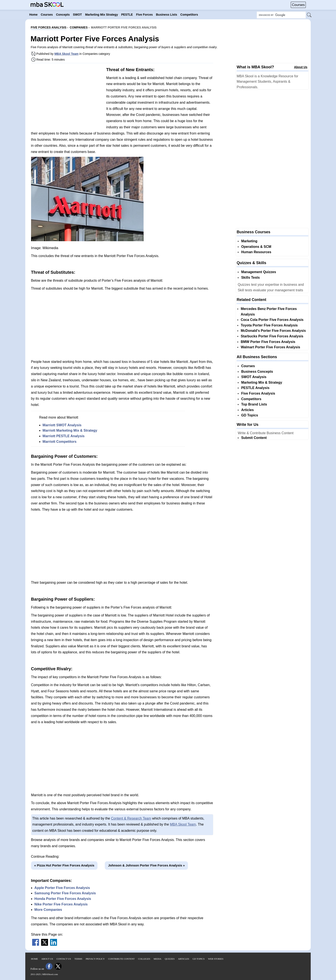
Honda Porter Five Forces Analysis (63, 899)
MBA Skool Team (67, 54)
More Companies (48, 910)
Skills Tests (250, 278)
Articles (247, 410)
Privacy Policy (95, 959)
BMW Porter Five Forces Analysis (268, 342)
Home (34, 959)
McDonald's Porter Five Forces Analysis (273, 331)
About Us (301, 67)
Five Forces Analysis (258, 393)
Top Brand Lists (254, 404)
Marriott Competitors (60, 442)
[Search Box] (281, 15)
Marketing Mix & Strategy (262, 382)
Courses (298, 5)
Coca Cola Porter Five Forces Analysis (272, 320)
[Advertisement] (67, 96)
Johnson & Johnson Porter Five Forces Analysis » (146, 865)
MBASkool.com (50, 974)
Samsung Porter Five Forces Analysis (65, 893)
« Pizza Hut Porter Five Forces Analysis (64, 865)
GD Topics (250, 415)
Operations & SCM (256, 247)
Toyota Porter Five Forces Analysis (269, 325)
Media (157, 959)
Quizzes (170, 959)
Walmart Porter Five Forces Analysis (270, 347)
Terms (78, 959)
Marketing (249, 241)
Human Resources (256, 252)
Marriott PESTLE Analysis (64, 436)
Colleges (144, 959)
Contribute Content (121, 959)
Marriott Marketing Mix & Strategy (70, 430)
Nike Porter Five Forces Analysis (61, 904)
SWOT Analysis (254, 377)
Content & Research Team (131, 818)
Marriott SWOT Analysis (62, 425)
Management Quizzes (259, 272)
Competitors (251, 399)
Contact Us (64, 959)
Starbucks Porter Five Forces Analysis (272, 336)
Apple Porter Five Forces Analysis (62, 888)
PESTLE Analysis (255, 388)
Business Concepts (257, 372)
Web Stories (216, 959)
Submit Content (254, 438)
